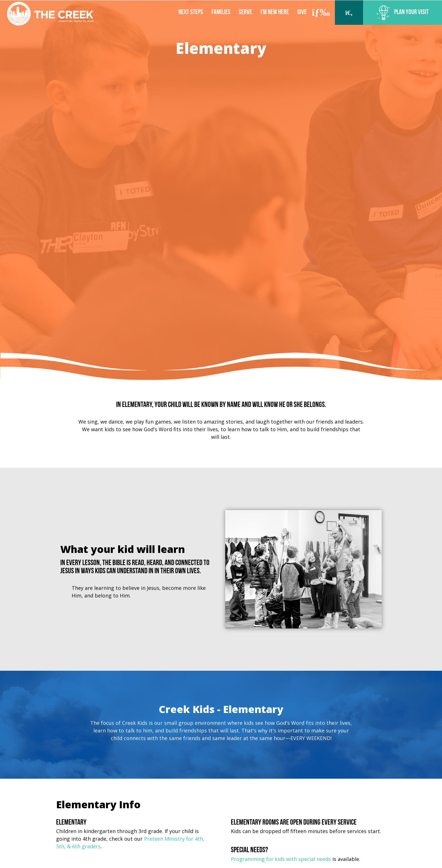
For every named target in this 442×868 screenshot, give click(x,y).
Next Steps (191, 12)
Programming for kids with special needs (281, 859)
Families (221, 12)
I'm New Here (275, 12)
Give (302, 12)
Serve (245, 12)
